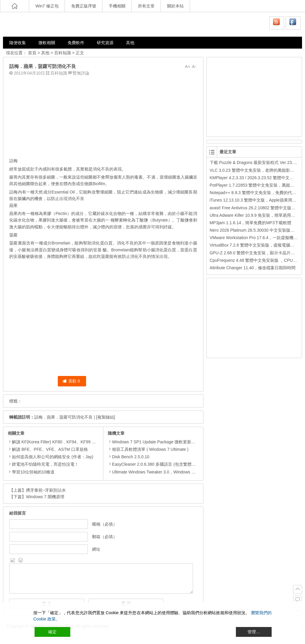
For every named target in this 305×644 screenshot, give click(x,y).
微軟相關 (47, 43)
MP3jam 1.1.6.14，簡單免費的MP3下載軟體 (251, 223)
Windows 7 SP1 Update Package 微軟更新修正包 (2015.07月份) (169, 442)
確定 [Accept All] (52, 632)
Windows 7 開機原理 (45, 497)
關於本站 (175, 6)
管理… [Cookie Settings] (254, 632)
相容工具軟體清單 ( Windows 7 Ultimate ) (148, 449)
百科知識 (63, 53)
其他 (130, 43)
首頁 (32, 53)
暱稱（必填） (105, 524)
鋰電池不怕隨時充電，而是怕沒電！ (45, 464)
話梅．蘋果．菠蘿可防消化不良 (63, 417)
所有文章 (146, 6)
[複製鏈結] (106, 417)
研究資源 (105, 43)
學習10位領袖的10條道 (33, 472)
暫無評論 (81, 73)
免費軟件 (76, 43)
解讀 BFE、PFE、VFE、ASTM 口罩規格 (50, 449)
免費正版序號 (84, 6)
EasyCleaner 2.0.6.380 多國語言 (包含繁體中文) (155, 464)
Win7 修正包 (47, 6)
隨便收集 (18, 43)
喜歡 (71, 381)
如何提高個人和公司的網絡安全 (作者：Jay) (53, 457)
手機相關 (117, 6)
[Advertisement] (103, 115)
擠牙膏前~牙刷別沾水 (46, 490)
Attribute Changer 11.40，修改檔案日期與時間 (253, 268)
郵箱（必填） (105, 537)
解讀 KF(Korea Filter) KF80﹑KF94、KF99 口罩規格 (60, 442)
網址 (96, 549)
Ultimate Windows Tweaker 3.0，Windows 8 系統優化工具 (164, 472)
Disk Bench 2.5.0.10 (129, 457)
